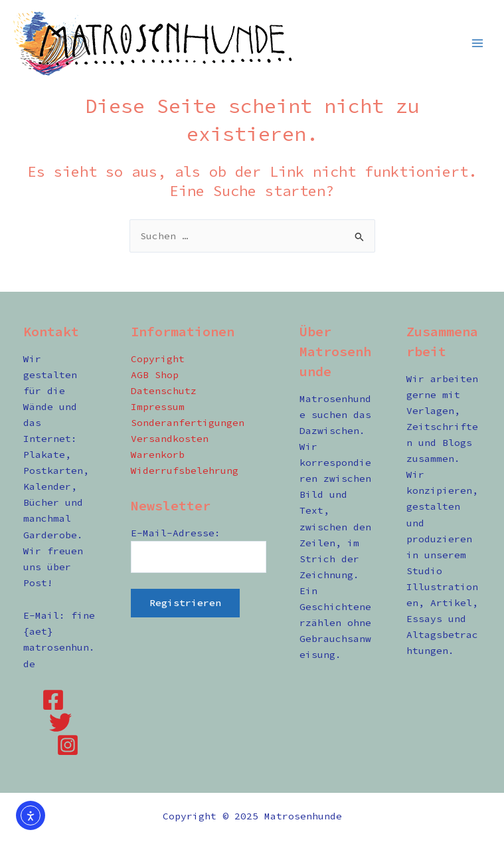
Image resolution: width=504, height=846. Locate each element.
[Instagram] (68, 745)
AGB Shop (155, 375)
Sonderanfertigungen (188, 423)
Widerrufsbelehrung (185, 471)
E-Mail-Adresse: (176, 533)
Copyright (158, 359)
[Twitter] (60, 722)
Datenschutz (164, 391)
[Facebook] (53, 700)
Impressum (158, 407)
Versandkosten (170, 439)
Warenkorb (158, 455)
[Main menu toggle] (477, 43)
